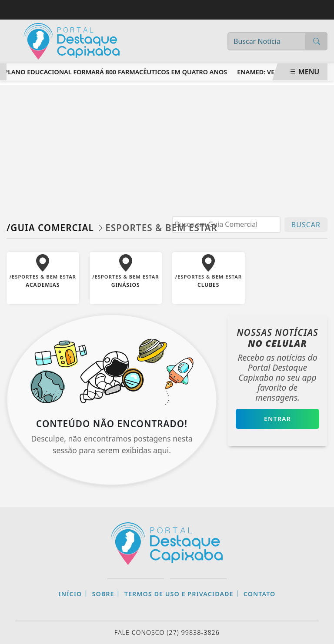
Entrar (277, 419)
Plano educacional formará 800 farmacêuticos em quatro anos (117, 72)
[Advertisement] (167, 146)
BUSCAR (306, 225)
